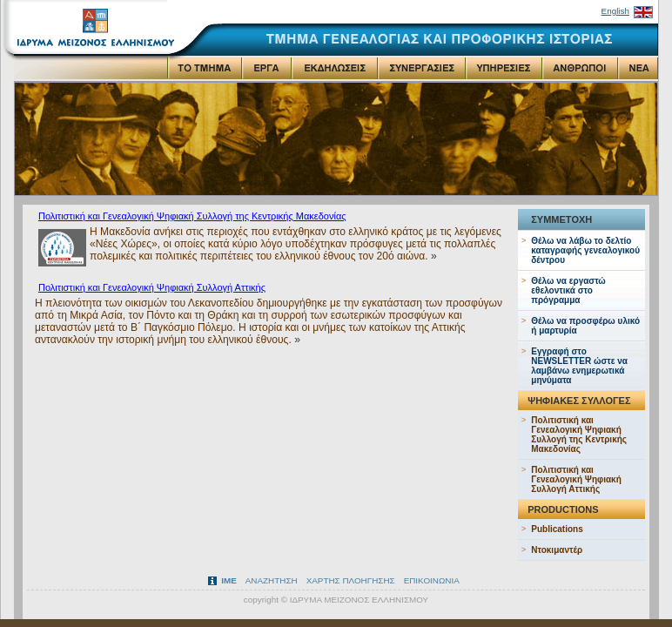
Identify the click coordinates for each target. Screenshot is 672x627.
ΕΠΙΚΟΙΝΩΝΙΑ (432, 580)
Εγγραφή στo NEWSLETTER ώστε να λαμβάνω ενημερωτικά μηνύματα (579, 366)
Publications (557, 529)
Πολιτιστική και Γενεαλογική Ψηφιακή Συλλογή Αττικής (152, 287)
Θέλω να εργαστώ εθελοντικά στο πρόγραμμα (568, 290)
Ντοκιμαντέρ (557, 550)
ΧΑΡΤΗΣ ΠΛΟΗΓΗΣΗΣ (351, 580)
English (615, 11)
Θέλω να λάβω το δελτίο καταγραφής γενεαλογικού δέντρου (585, 250)
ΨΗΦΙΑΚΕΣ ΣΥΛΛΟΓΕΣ (579, 401)
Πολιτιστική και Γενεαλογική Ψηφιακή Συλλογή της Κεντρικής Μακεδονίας (192, 216)
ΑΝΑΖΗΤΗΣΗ (272, 580)
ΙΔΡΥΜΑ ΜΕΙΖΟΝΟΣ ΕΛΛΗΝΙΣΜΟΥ (360, 600)
